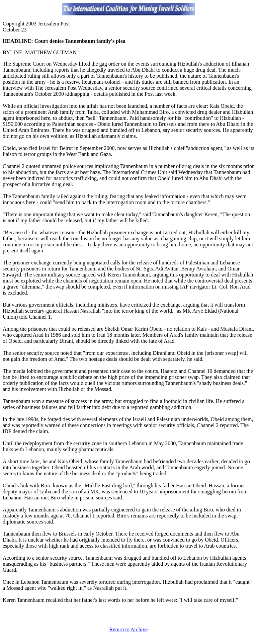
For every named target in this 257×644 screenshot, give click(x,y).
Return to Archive (129, 629)
